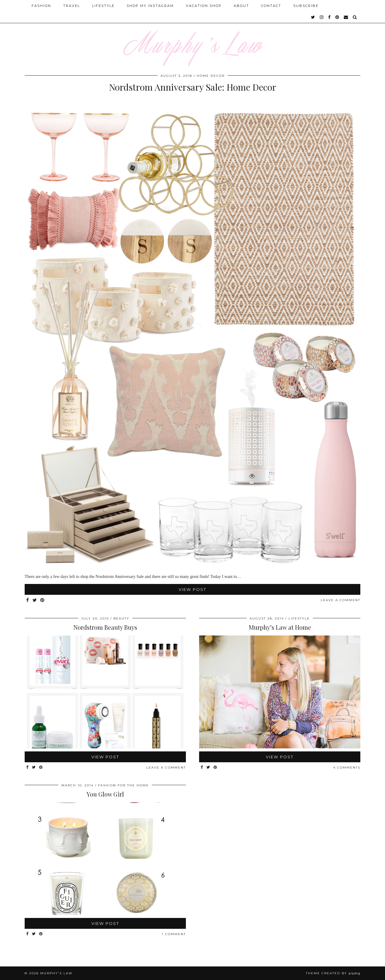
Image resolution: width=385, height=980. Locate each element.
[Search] (355, 17)
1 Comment (174, 934)
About (241, 6)
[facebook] (330, 17)
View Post (192, 589)
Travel (72, 6)
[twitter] (313, 17)
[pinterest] (337, 17)
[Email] (346, 17)
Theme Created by (333, 973)
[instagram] (322, 17)
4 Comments (347, 768)
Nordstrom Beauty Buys (105, 627)
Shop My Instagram (150, 6)
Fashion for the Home (123, 785)
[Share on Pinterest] (43, 600)
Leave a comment (340, 600)
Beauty (121, 618)
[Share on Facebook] (28, 600)
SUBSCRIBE (306, 6)
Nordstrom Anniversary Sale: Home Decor (193, 87)
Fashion (41, 6)
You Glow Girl (105, 794)
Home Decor (211, 76)
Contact (271, 6)
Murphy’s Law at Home (280, 627)
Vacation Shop (204, 6)
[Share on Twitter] (35, 600)
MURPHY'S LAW (56, 973)
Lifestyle (103, 6)
